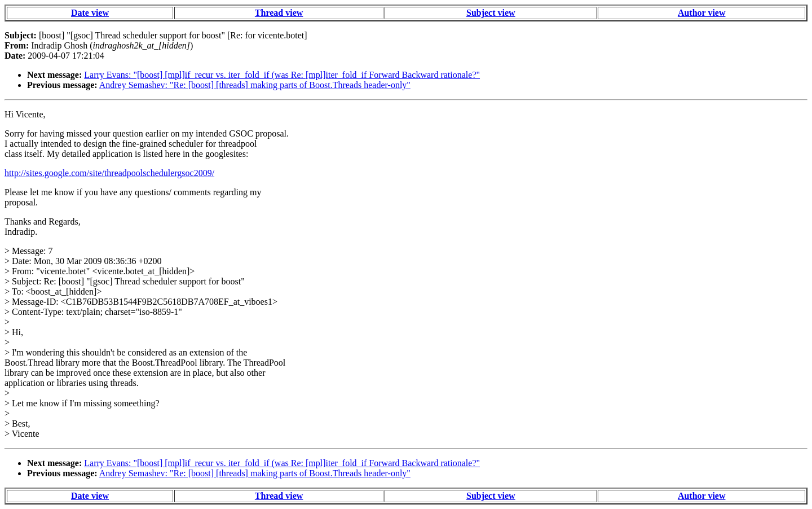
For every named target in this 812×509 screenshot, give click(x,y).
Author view (702, 13)
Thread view (279, 13)
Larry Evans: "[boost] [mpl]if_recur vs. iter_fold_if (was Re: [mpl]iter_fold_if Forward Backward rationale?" (282, 75)
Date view (90, 13)
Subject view (491, 13)
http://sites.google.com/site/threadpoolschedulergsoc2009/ (109, 173)
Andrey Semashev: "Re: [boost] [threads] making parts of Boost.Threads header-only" (255, 85)
